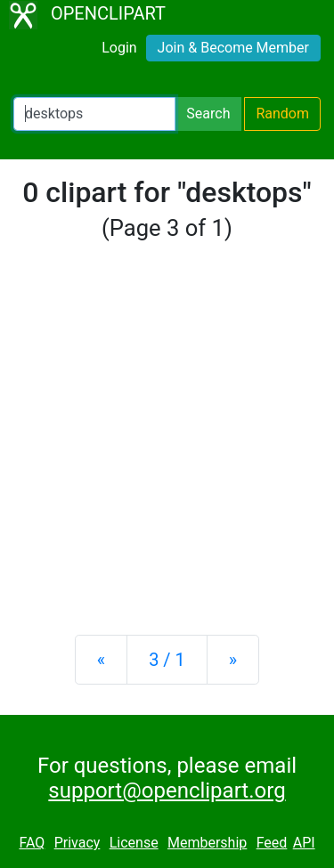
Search (208, 114)
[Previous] (101, 660)
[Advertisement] (167, 439)
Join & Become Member (233, 48)
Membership (207, 843)
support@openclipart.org (167, 791)
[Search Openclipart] (94, 114)
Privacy (77, 843)
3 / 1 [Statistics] (167, 660)
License (134, 843)
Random (282, 114)
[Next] (233, 660)
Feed (272, 843)
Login (119, 48)
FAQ (32, 843)
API (304, 843)
